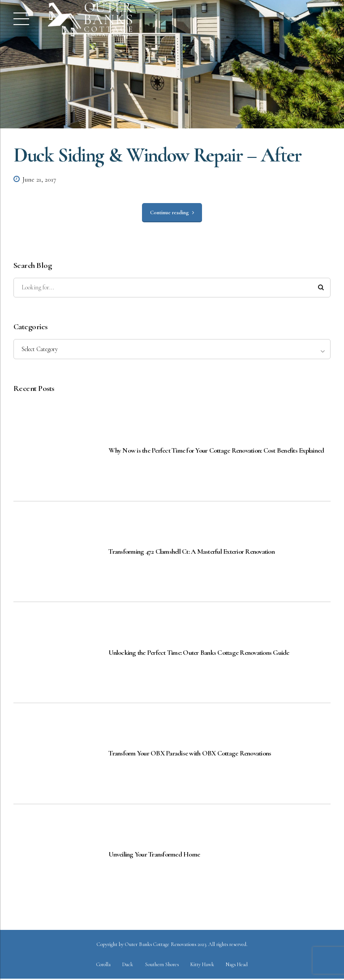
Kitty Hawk (203, 965)
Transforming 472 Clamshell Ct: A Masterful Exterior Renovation (191, 552)
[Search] (321, 288)
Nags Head (238, 965)
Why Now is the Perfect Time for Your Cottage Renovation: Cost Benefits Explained (216, 451)
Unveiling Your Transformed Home (154, 855)
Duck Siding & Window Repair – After (157, 155)
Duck (127, 965)
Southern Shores (162, 965)
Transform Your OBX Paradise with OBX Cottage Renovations (190, 754)
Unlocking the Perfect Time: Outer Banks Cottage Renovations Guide (199, 653)
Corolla (102, 965)
